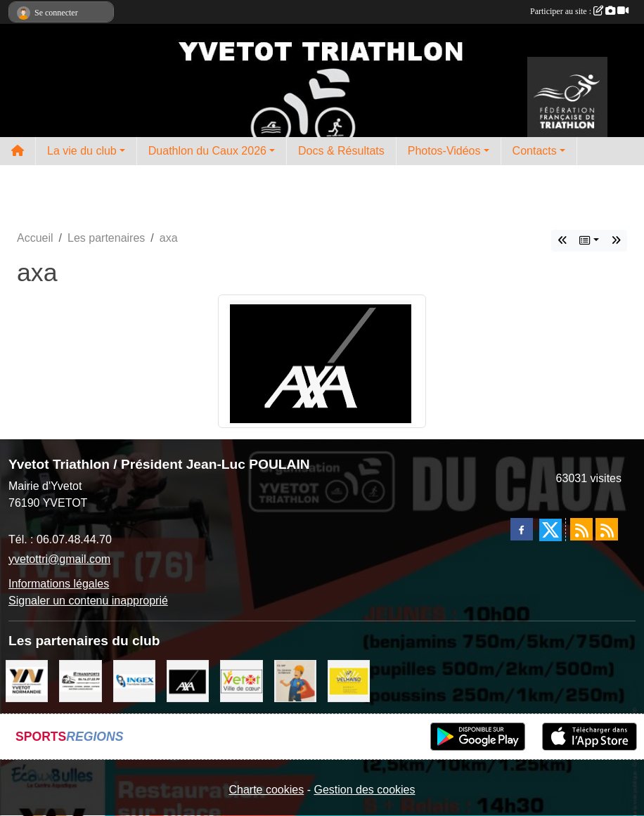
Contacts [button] (535, 151)
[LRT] (80, 680)
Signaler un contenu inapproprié (88, 601)
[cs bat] (295, 680)
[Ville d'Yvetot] (241, 680)
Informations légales (59, 584)
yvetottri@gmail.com (59, 559)
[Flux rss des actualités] (581, 529)
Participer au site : (579, 11)
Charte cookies (266, 790)
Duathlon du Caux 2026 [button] (207, 151)
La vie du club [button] (82, 151)
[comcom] (27, 680)
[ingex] (134, 680)
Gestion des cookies (364, 790)
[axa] (188, 680)
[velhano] (349, 680)
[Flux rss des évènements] (607, 529)
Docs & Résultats (341, 151)
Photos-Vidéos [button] (444, 151)
